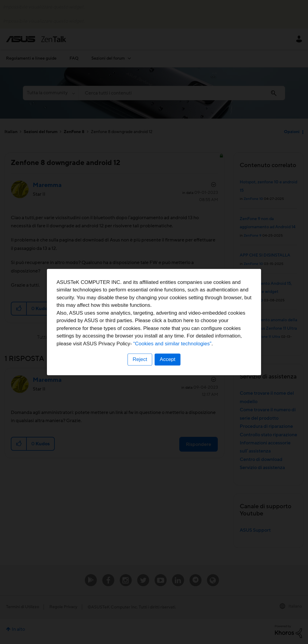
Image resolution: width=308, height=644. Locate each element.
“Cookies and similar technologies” (172, 344)
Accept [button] (168, 359)
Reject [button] (140, 359)
